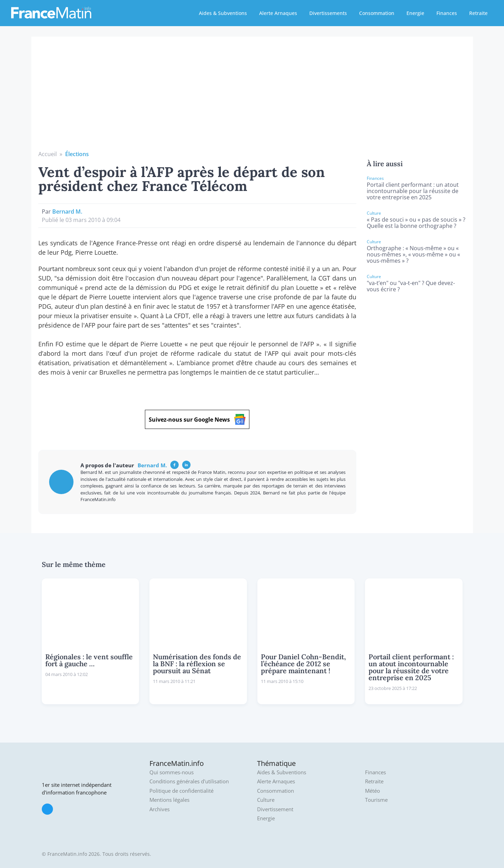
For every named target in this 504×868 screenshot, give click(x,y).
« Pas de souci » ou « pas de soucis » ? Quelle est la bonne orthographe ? (416, 223)
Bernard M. (67, 212)
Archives (160, 809)
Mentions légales (169, 800)
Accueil (48, 154)
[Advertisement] (252, 98)
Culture (266, 800)
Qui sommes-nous (172, 772)
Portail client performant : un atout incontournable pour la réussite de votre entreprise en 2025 (413, 191)
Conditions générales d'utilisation (189, 781)
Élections (77, 154)
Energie (415, 13)
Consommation (377, 13)
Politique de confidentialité (181, 791)
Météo (373, 791)
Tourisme (376, 800)
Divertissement (275, 809)
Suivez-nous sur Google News (197, 419)
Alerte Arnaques (278, 13)
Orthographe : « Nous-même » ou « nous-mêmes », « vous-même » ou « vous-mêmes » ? (413, 254)
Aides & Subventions (223, 13)
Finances (447, 13)
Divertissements (328, 13)
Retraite (478, 13)
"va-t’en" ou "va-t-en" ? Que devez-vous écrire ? (411, 286)
